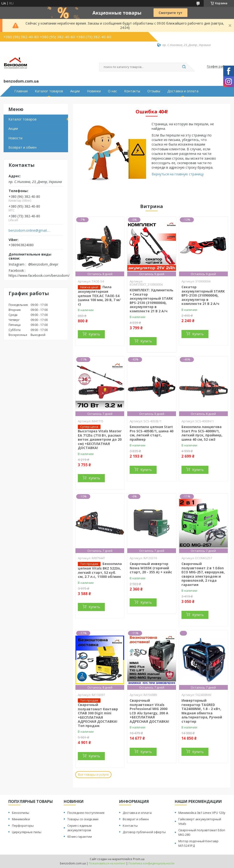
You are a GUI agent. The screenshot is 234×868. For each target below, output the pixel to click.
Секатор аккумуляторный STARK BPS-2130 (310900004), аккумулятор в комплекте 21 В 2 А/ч (203, 295)
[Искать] (184, 67)
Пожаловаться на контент (107, 863)
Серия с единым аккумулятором (80, 828)
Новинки (94, 91)
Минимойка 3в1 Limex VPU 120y (202, 813)
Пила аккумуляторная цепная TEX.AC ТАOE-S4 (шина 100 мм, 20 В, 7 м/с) (99, 295)
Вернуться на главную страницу (178, 174)
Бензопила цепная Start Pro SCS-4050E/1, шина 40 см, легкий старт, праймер (152, 433)
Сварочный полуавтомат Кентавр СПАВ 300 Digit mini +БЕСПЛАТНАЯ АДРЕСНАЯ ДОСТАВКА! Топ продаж (98, 715)
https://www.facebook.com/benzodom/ (39, 275)
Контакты (132, 91)
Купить (94, 334)
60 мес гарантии (80, 837)
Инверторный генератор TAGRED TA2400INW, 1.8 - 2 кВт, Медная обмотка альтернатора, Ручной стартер (202, 711)
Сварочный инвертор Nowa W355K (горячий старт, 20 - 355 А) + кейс (151, 568)
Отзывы (154, 91)
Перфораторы (23, 826)
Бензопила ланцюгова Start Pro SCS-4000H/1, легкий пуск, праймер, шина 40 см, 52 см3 (202, 433)
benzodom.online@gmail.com (29, 230)
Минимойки (21, 819)
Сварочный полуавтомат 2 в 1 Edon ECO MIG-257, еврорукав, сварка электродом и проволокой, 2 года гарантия (203, 574)
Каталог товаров (49, 91)
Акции (75, 91)
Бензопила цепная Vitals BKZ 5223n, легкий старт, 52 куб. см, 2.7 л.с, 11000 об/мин (100, 570)
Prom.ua (139, 859)
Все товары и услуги (93, 774)
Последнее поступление (86, 813)
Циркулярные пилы (27, 832)
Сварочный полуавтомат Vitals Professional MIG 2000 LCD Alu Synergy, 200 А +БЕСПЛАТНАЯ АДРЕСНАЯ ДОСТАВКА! (149, 711)
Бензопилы (21, 813)
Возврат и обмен (22, 147)
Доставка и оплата (183, 91)
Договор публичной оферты (144, 832)
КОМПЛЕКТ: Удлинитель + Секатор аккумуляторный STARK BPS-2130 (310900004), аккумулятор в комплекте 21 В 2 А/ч (152, 301)
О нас (112, 91)
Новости (15, 138)
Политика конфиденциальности (151, 863)
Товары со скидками (83, 819)
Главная (21, 91)
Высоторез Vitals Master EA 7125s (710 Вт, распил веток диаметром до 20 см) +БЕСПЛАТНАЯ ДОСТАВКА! (100, 439)
